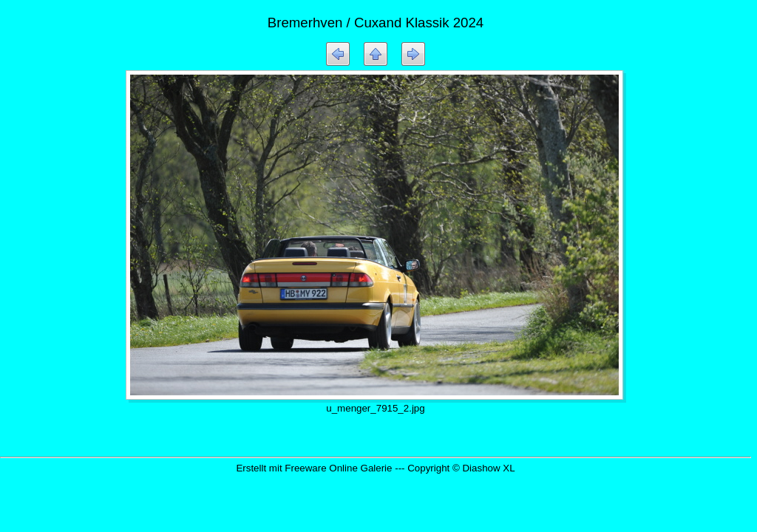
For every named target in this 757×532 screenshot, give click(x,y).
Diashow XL (488, 468)
